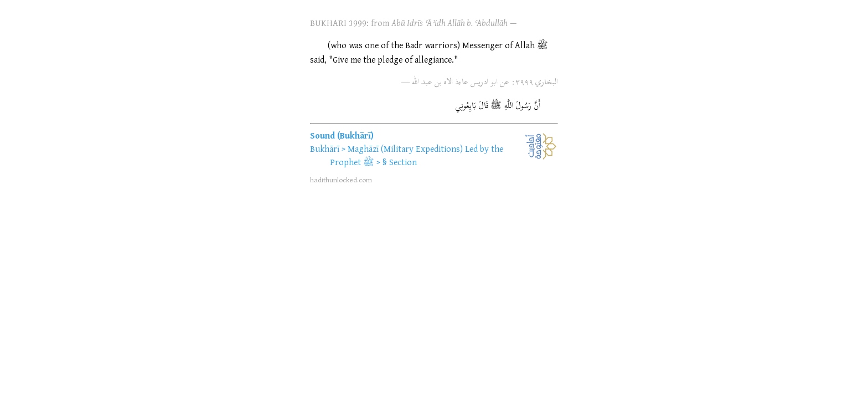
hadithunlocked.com (341, 180)
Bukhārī (325, 149)
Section (403, 162)
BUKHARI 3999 (338, 23)
